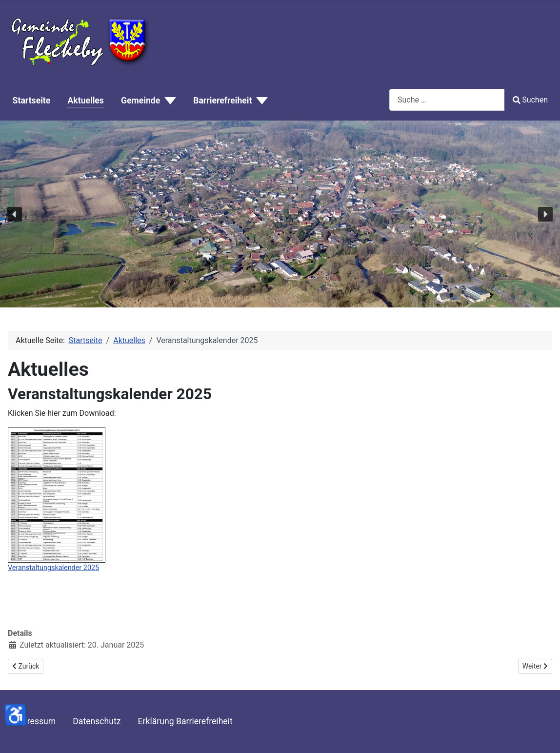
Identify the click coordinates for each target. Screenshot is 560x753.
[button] (15, 214)
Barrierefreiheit (222, 101)
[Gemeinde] (168, 101)
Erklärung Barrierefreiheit (185, 721)
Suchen (530, 100)
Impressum (34, 721)
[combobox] (447, 100)
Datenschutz (97, 721)
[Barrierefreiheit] (260, 101)
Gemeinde (140, 101)
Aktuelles (85, 101)
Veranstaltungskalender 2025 (53, 568)
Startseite (32, 101)
